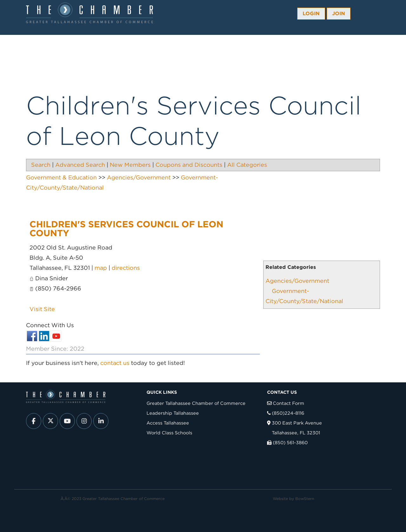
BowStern (305, 499)
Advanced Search (80, 165)
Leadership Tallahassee (173, 413)
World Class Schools (169, 433)
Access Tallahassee (168, 423)
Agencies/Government (297, 281)
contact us (115, 363)
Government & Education (61, 177)
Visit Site (42, 309)
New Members (130, 165)
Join (339, 13)
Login (311, 13)
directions (126, 268)
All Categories (247, 165)
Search (41, 165)
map (101, 268)
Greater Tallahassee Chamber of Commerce (196, 403)
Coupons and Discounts (189, 165)
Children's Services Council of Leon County (126, 229)
